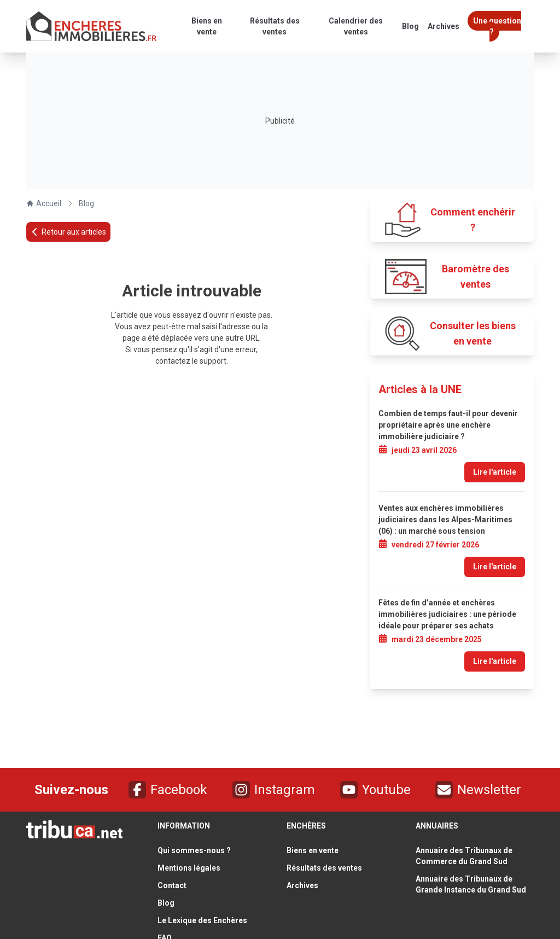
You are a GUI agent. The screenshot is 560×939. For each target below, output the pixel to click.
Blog (86, 203)
